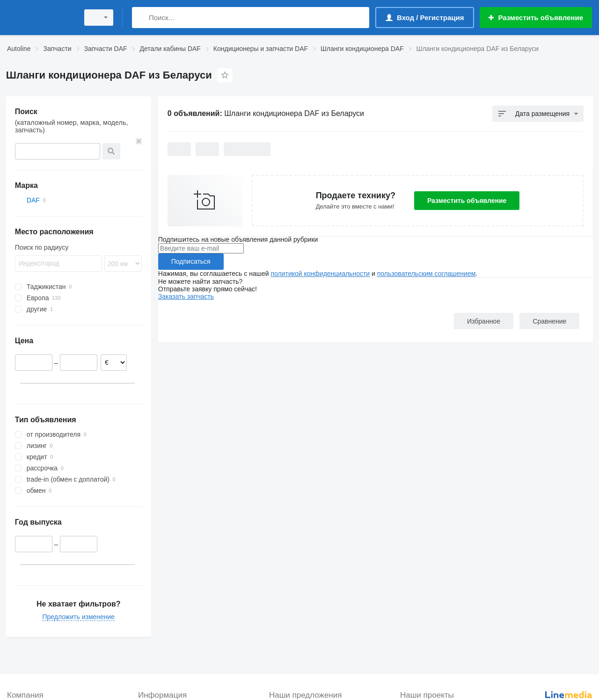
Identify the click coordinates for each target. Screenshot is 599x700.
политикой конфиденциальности (320, 274)
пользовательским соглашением (427, 274)
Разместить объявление (467, 201)
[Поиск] (141, 18)
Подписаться (191, 261)
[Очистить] (139, 141)
